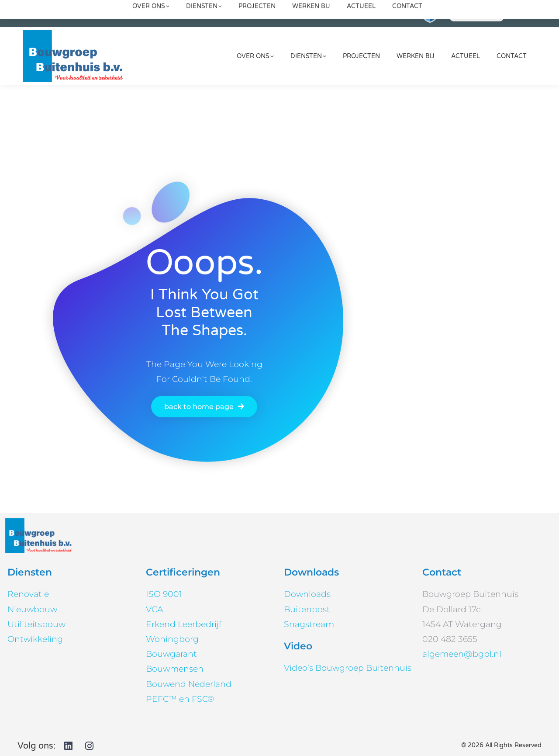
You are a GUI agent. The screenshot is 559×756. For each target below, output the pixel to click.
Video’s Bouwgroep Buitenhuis (348, 668)
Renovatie (28, 594)
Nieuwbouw (32, 609)
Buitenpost (307, 609)
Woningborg (172, 639)
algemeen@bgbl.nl (192, 14)
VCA (154, 609)
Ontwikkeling (35, 639)
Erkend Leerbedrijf (184, 624)
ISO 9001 (164, 594)
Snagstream (309, 624)
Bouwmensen (175, 669)
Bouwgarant (171, 654)
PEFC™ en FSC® (180, 699)
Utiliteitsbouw (36, 624)
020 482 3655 (381, 14)
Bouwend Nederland (189, 684)
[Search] (477, 14)
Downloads (307, 594)
